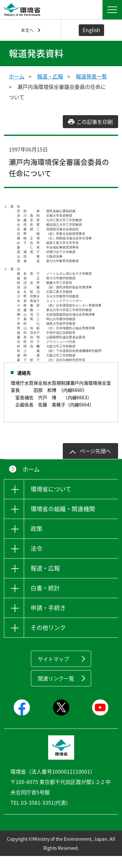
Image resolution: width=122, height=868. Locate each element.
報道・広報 (50, 76)
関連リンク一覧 (56, 690)
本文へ (27, 30)
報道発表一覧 (91, 76)
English (91, 30)
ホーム (17, 76)
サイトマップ (53, 671)
